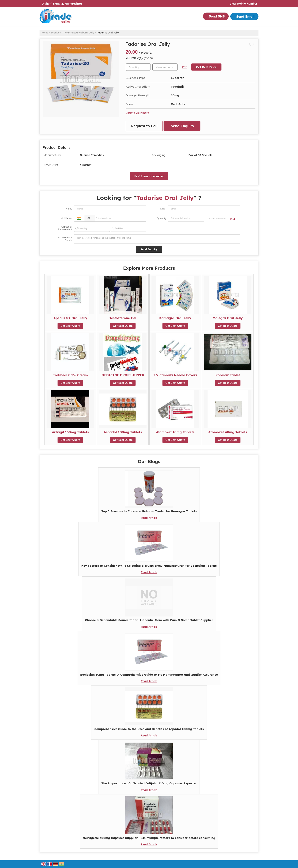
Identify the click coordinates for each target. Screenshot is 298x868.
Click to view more (137, 113)
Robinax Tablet (228, 375)
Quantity (162, 218)
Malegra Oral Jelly (228, 318)
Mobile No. (66, 218)
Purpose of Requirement (65, 228)
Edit (185, 67)
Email (163, 209)
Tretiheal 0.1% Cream (70, 375)
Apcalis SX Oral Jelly (70, 318)
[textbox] (165, 67)
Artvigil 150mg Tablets (70, 432)
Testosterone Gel (123, 318)
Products (56, 33)
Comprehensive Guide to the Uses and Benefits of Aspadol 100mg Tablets (149, 729)
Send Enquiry (183, 126)
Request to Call (144, 126)
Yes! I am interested (149, 176)
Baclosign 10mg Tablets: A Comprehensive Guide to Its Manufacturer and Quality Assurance (149, 675)
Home (45, 33)
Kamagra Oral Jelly (175, 318)
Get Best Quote (70, 326)
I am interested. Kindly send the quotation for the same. (157, 239)
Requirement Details (65, 239)
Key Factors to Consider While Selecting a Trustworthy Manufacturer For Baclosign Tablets (149, 566)
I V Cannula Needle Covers (175, 375)
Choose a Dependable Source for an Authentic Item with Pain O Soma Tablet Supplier (149, 620)
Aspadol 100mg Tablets (123, 432)
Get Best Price (206, 67)
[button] (243, 4)
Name (69, 209)
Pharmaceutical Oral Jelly (79, 33)
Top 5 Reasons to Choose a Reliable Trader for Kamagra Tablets (149, 511)
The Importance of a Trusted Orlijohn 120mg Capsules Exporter (149, 783)
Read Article (149, 518)
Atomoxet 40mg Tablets (228, 432)
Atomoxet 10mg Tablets (175, 432)
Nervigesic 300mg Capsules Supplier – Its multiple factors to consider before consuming (149, 838)
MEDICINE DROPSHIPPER (123, 375)
